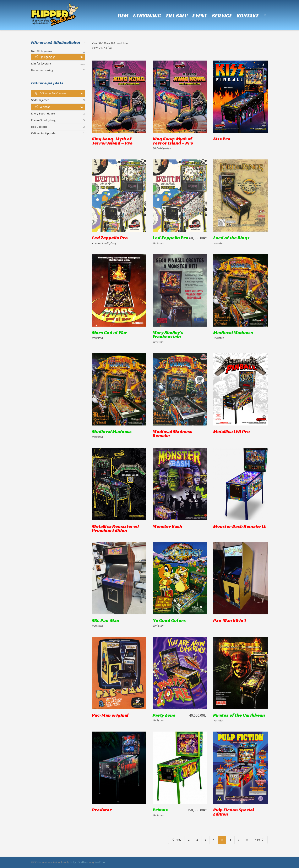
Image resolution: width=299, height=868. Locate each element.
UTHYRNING (147, 16)
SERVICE (222, 16)
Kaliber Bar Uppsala (43, 134)
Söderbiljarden (40, 100)
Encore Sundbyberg (43, 120)
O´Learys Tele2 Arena (53, 94)
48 (105, 48)
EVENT (200, 16)
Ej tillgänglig (47, 57)
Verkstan (45, 107)
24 (100, 48)
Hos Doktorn (39, 127)
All (111, 48)
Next (259, 840)
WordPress (100, 862)
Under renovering (42, 70)
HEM (123, 16)
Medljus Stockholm (79, 862)
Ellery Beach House (43, 114)
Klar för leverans (41, 64)
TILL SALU (176, 16)
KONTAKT (248, 16)
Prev (176, 840)
